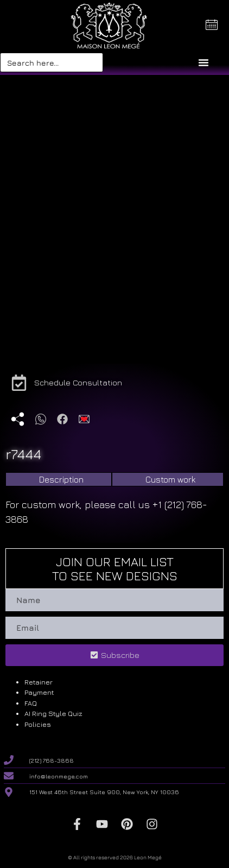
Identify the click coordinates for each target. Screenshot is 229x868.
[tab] (59, 479)
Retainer (39, 682)
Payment (39, 692)
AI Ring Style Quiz (53, 713)
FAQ (31, 703)
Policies (38, 724)
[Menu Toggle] (203, 62)
